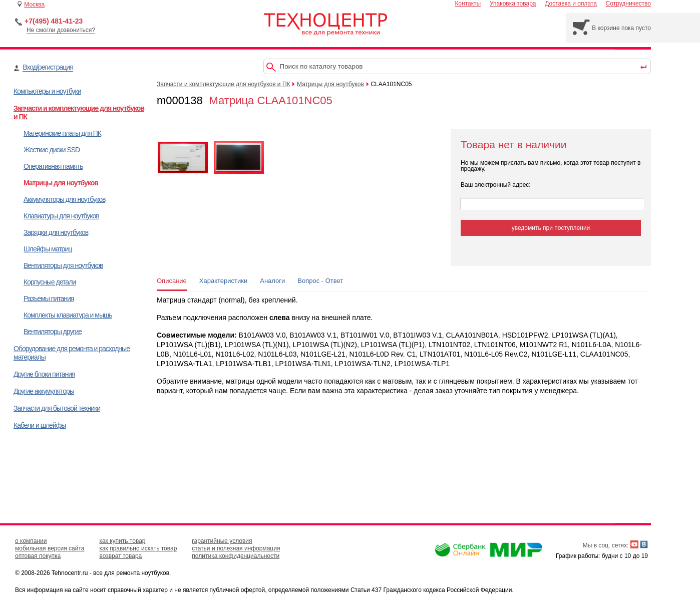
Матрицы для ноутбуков (61, 183)
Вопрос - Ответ (320, 281)
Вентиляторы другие (53, 332)
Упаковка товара (513, 4)
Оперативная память (53, 166)
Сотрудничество (628, 4)
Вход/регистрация (48, 67)
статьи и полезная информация (236, 548)
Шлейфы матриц (48, 249)
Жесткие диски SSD (52, 150)
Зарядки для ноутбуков (56, 232)
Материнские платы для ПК (62, 133)
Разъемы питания (49, 299)
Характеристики (223, 281)
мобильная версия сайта (50, 548)
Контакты (468, 4)
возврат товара (120, 556)
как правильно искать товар (138, 548)
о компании (31, 541)
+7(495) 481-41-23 (54, 21)
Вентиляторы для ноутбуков (63, 265)
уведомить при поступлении (551, 228)
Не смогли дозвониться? (61, 30)
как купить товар (122, 541)
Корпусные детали (50, 282)
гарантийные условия (222, 541)
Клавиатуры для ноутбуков (61, 216)
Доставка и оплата (571, 4)
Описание (172, 281)
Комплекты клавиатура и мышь (68, 315)
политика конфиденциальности (236, 556)
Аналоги (272, 281)
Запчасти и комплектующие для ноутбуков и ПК (224, 84)
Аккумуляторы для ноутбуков (64, 199)
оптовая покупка (38, 556)
